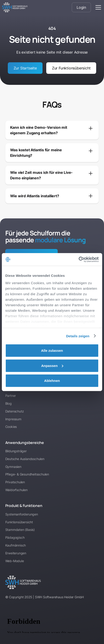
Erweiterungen (16, 553)
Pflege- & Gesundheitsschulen (27, 474)
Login (81, 7)
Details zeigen (78, 336)
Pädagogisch (15, 537)
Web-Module (15, 561)
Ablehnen (52, 381)
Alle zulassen (52, 351)
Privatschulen (15, 482)
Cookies (11, 427)
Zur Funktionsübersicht (71, 68)
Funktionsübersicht (19, 522)
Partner (11, 396)
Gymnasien (13, 467)
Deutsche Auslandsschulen (25, 459)
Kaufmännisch (16, 545)
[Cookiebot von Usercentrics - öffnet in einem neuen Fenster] (79, 259)
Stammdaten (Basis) (20, 530)
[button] (97, 7)
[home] (15, 7)
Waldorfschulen (16, 490)
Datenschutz (15, 411)
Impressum (13, 419)
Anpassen (52, 365)
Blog (9, 403)
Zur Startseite (25, 68)
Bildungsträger (16, 451)
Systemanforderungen (22, 514)
